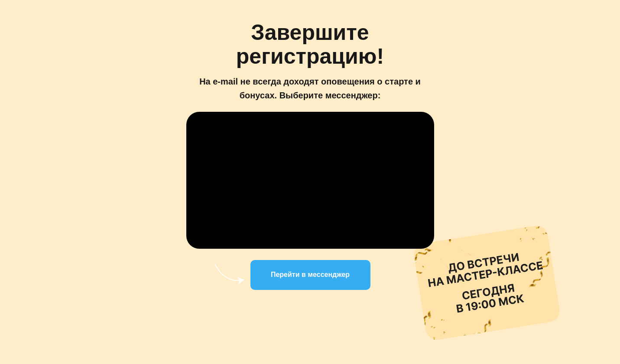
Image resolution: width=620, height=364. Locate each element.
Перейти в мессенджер (310, 275)
